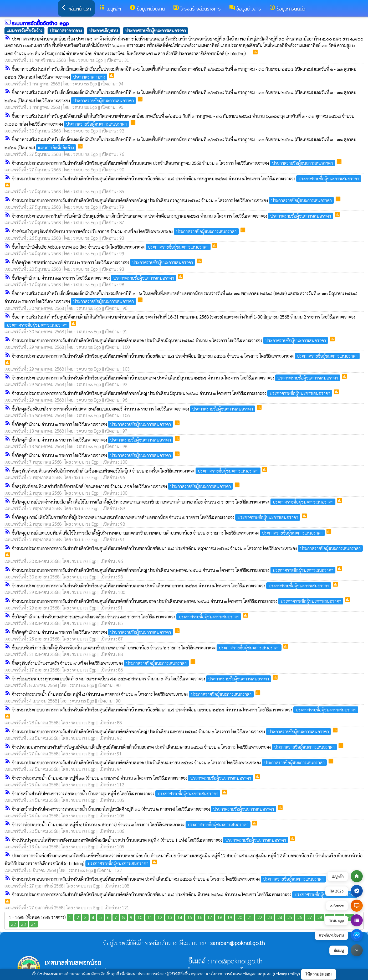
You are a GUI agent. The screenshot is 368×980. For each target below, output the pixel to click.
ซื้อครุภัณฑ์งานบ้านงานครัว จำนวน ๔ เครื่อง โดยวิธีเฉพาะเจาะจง (101, 663)
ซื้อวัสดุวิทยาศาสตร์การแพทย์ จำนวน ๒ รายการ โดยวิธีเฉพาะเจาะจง (104, 262)
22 (260, 917)
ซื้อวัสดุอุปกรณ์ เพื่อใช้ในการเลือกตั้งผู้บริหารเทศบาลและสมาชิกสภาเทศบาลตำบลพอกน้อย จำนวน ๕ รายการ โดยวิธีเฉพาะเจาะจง (157, 517)
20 (240, 917)
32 (13, 924)
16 (200, 917)
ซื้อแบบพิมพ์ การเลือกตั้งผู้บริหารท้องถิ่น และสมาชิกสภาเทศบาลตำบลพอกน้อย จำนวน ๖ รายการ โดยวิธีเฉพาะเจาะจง (147, 648)
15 (190, 917)
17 (210, 917)
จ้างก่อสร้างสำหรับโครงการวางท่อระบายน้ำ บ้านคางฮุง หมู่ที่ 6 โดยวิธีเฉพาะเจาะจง (117, 793)
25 (290, 917)
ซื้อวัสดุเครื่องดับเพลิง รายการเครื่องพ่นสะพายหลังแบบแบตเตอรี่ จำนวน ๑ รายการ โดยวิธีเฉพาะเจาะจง (134, 409)
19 (230, 917)
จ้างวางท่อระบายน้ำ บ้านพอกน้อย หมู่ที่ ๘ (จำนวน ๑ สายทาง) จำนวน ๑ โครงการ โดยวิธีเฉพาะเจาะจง (133, 694)
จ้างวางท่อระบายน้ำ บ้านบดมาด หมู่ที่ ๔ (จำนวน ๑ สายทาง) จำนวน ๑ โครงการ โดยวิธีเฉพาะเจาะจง (132, 824)
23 (270, 917)
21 (250, 917)
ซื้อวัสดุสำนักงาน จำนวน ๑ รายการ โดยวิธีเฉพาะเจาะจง (93, 424)
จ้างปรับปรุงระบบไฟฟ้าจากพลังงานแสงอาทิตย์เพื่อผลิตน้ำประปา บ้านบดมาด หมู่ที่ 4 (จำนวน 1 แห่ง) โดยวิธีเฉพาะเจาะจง (150, 840)
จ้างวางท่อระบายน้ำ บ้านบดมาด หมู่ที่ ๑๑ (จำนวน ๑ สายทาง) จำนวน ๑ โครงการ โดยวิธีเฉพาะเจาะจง (133, 778)
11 (150, 917)
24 (280, 917)
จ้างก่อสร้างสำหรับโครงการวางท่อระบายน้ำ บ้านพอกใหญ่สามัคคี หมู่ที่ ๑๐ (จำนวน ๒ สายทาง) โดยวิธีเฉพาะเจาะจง (144, 809)
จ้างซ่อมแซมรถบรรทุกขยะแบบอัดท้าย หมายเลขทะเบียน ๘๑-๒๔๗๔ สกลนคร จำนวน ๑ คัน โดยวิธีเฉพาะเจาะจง (142, 679)
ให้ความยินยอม (319, 974)
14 (180, 917)
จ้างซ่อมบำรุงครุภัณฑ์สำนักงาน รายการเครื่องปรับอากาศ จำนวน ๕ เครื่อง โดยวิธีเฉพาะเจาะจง (126, 231)
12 (160, 917)
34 (33, 924)
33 (23, 924)
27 (310, 917)
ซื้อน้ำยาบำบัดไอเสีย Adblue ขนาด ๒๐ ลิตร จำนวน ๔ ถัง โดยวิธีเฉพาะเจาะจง (112, 247)
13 (170, 917)
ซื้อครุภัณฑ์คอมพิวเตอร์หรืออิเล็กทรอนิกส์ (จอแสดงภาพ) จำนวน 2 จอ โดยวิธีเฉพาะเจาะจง (123, 486)
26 (300, 917)
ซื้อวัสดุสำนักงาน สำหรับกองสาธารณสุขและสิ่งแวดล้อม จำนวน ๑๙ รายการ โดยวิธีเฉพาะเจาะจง (127, 617)
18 (220, 917)
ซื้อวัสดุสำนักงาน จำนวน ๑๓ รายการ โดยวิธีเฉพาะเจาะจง (94, 278)
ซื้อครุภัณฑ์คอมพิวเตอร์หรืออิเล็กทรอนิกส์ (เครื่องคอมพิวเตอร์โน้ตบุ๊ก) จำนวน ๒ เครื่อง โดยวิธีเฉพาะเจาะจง (137, 471)
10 (140, 917)
